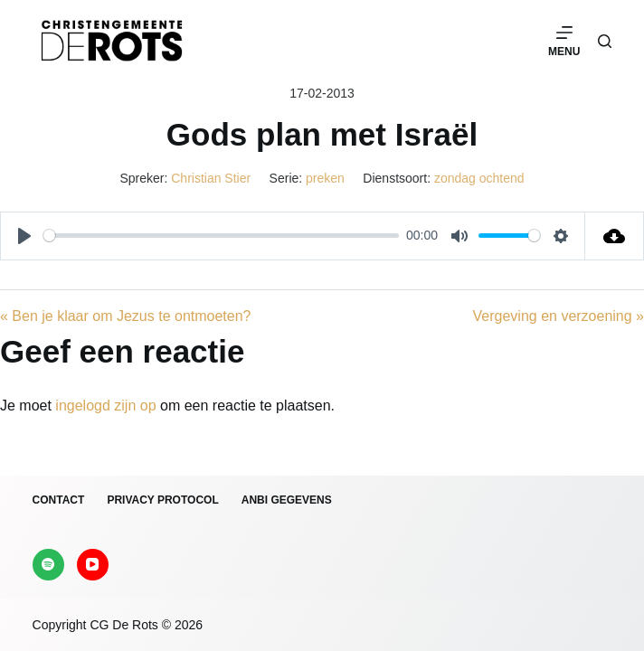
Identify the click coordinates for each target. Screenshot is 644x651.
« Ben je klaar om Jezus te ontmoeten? (126, 316)
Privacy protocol (162, 500)
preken (325, 178)
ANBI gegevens (287, 500)
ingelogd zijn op (105, 406)
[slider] (221, 236)
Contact (59, 500)
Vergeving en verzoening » (559, 316)
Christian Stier (211, 178)
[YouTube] (93, 565)
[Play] (24, 236)
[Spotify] (48, 565)
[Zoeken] (605, 41)
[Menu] (564, 41)
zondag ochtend (479, 178)
